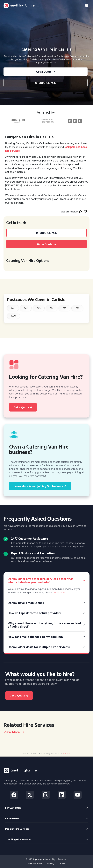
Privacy (51, 864)
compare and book (76, 147)
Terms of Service (34, 864)
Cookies (63, 864)
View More (14, 732)
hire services (12, 151)
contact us (59, 592)
